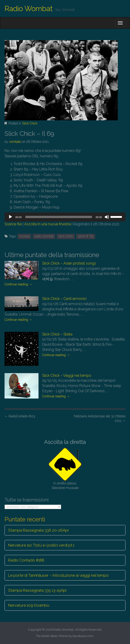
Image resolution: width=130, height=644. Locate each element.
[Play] (10, 217)
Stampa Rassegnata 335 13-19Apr (38, 590)
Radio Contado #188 (26, 560)
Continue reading (18, 284)
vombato (15, 142)
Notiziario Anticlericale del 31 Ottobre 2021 (100, 418)
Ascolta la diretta (65, 442)
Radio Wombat (29, 9)
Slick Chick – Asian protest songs (69, 263)
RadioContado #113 (20, 416)
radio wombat (44, 236)
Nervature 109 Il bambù (29, 605)
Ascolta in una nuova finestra (47, 224)
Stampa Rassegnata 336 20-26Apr (39, 530)
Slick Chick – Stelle (57, 334)
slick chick (66, 236)
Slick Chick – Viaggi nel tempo (67, 375)
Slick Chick (30, 123)
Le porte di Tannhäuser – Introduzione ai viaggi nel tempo (58, 575)
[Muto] (107, 217)
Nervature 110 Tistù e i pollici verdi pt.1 (41, 545)
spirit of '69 (86, 236)
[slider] (59, 217)
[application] (65, 217)
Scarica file (13, 224)
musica (24, 236)
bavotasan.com (83, 636)
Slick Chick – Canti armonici (64, 299)
